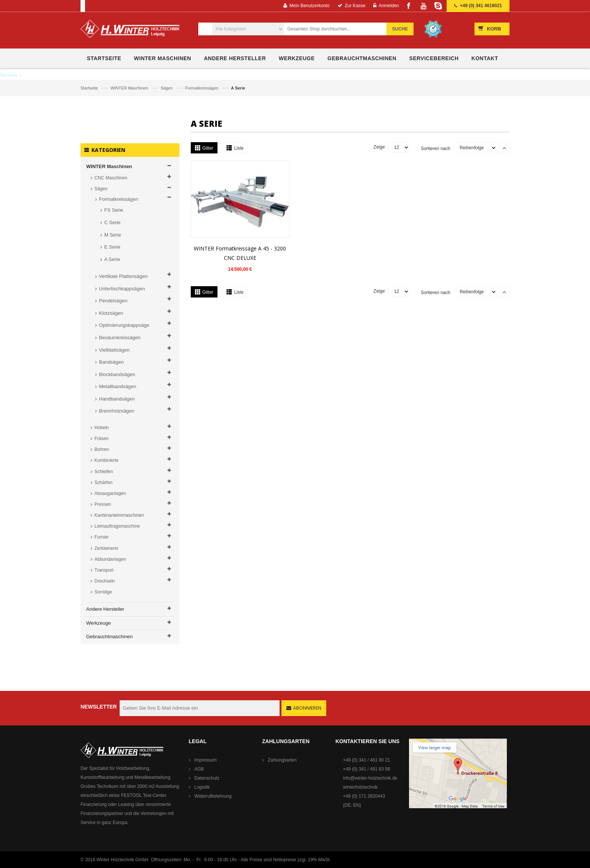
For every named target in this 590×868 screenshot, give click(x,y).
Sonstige (103, 592)
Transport (104, 570)
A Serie (112, 259)
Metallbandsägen (118, 386)
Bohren (102, 449)
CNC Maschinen (111, 178)
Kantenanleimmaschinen (119, 515)
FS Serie (114, 210)
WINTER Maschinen (130, 88)
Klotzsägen (111, 313)
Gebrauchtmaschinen (109, 637)
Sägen (167, 88)
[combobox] (339, 29)
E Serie (112, 247)
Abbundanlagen (110, 559)
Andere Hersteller (105, 609)
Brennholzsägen (117, 411)
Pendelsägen (113, 301)
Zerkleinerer (106, 548)
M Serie (113, 235)
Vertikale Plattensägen (123, 276)
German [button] (11, 75)
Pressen (103, 504)
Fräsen (101, 439)
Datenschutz (207, 778)
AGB (199, 769)
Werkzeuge (99, 623)
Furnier (102, 537)
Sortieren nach (436, 149)
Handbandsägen (117, 399)
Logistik (202, 787)
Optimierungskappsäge (124, 325)
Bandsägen (111, 362)
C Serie (112, 222)
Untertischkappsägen (122, 289)
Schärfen (103, 483)
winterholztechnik (360, 787)
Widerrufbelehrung (213, 796)
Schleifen (104, 472)
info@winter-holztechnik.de (370, 778)
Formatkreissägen (202, 88)
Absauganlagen (110, 493)
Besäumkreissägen (120, 338)
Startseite (90, 88)
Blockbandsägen (117, 374)
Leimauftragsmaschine (117, 526)
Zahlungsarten (282, 760)
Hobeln (102, 428)
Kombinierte (106, 460)
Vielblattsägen (114, 350)
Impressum (206, 760)
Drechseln (105, 581)
